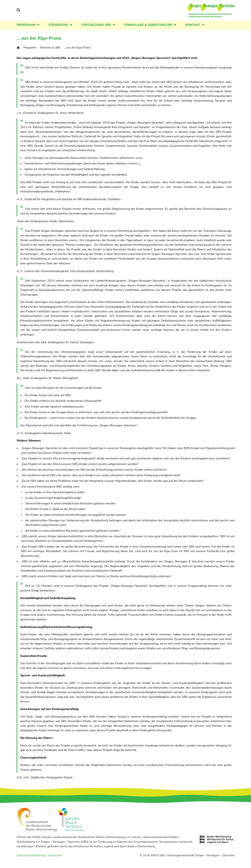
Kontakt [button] (193, 30)
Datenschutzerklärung (31, 860)
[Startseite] (203, 13)
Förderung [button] (58, 30)
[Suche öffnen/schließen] (18, 13)
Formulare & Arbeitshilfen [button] (148, 30)
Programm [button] (26, 30)
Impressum (55, 860)
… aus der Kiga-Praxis (39, 43)
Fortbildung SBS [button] (96, 30)
